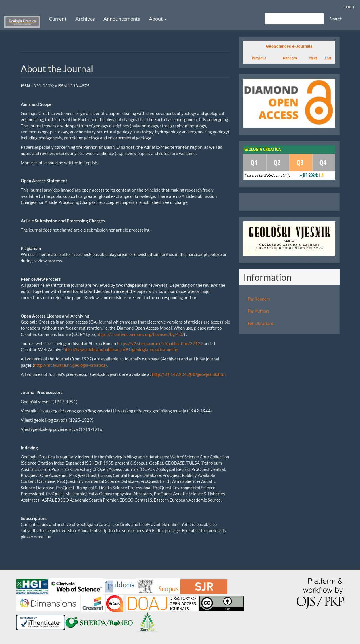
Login (350, 6)
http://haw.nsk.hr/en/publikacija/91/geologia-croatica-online (121, 349)
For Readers (259, 299)
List (328, 58)
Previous (259, 58)
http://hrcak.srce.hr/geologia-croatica (70, 365)
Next (313, 58)
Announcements (122, 19)
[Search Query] (294, 19)
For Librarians (261, 323)
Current (58, 19)
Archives (85, 19)
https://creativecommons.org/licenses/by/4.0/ (140, 334)
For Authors (259, 311)
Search (336, 19)
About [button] (158, 19)
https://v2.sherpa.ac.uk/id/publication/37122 (160, 343)
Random (290, 58)
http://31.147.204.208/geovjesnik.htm (189, 374)
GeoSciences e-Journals (289, 46)
